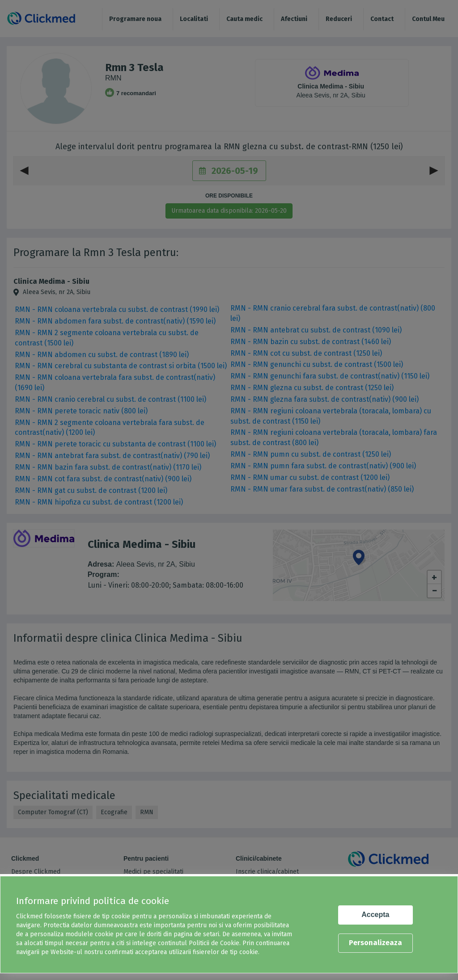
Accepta (375, 915)
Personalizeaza (375, 943)
